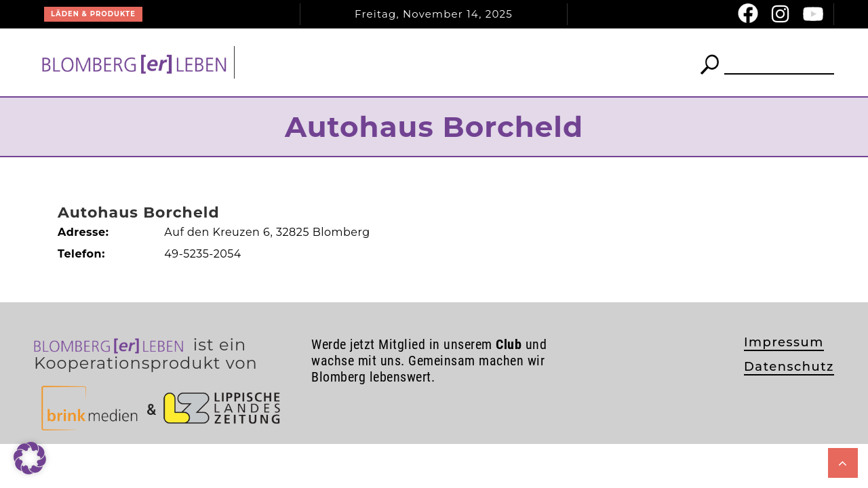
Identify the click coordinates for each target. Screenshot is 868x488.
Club (464, 62)
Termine (538, 62)
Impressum (784, 342)
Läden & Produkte (93, 14)
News (386, 62)
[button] (30, 458)
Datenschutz (789, 367)
